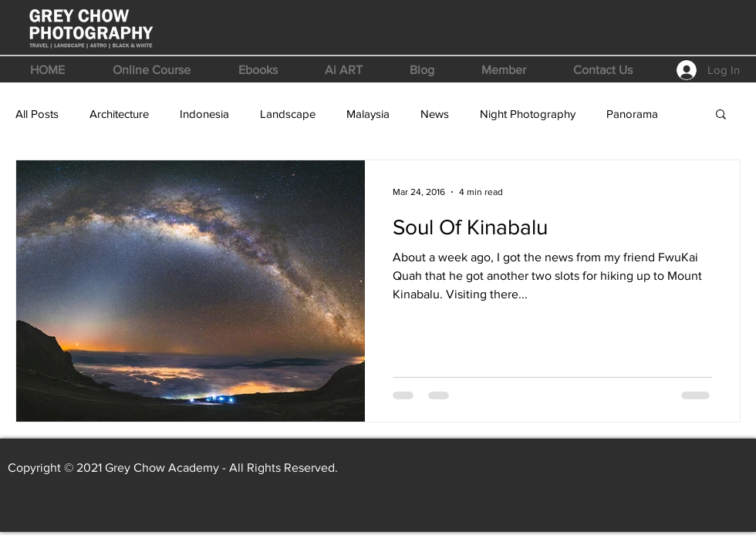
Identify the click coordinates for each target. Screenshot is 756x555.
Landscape (288, 114)
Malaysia (368, 114)
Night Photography (528, 114)
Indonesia (204, 114)
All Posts (37, 114)
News (435, 114)
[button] (152, 70)
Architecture (119, 114)
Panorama (632, 114)
